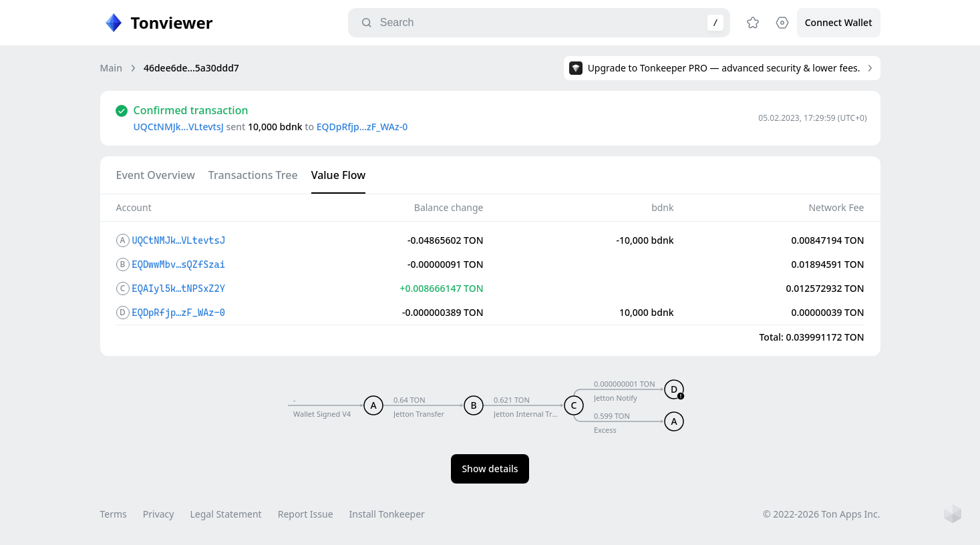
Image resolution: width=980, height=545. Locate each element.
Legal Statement (225, 514)
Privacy (159, 514)
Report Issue (306, 514)
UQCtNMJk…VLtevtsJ (179, 127)
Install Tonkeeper (387, 514)
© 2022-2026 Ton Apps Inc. (821, 514)
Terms (114, 514)
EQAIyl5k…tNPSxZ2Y (179, 289)
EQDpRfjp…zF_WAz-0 (362, 127)
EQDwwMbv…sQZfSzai (179, 264)
